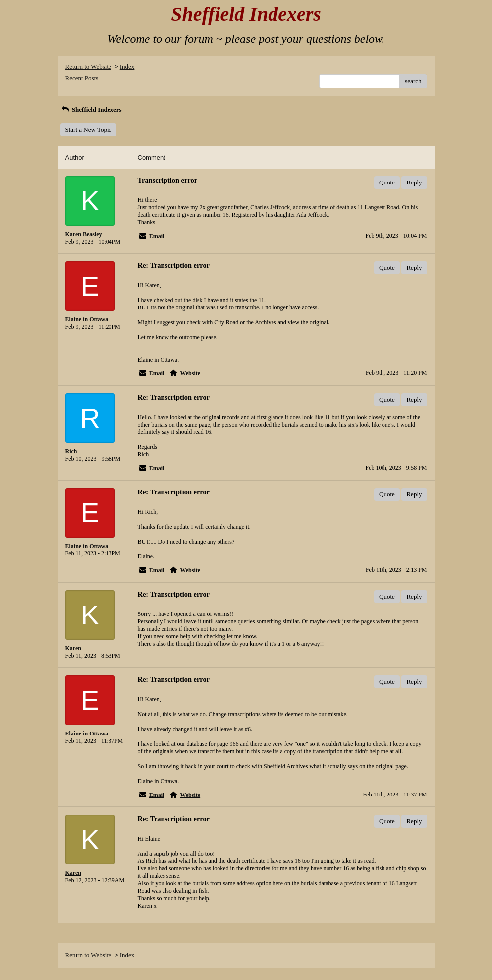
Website (190, 373)
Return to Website (88, 67)
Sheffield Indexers (91, 109)
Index (127, 67)
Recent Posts (82, 78)
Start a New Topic (89, 130)
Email (157, 236)
